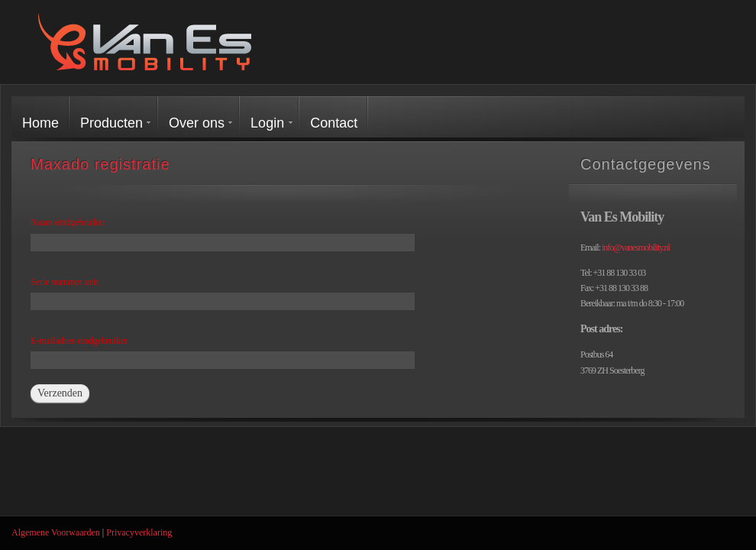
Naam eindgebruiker (68, 222)
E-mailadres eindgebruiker (79, 341)
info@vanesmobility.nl (636, 247)
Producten (111, 123)
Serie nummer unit (65, 282)
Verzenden (60, 393)
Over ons (197, 123)
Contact (334, 123)
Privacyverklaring (139, 532)
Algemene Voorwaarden (56, 532)
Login (267, 123)
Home (40, 123)
